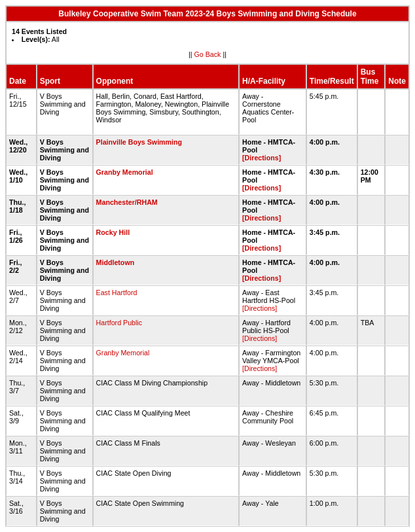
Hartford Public (119, 323)
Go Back (208, 54)
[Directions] (262, 158)
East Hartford (117, 293)
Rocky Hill (113, 232)
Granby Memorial (125, 172)
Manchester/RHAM (127, 202)
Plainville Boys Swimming (139, 142)
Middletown (116, 262)
